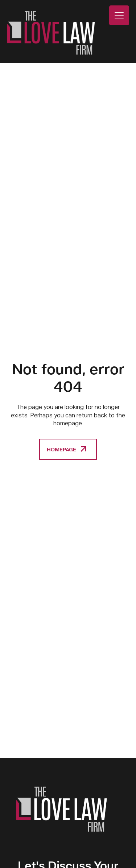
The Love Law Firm (51, 33)
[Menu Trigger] (119, 15)
